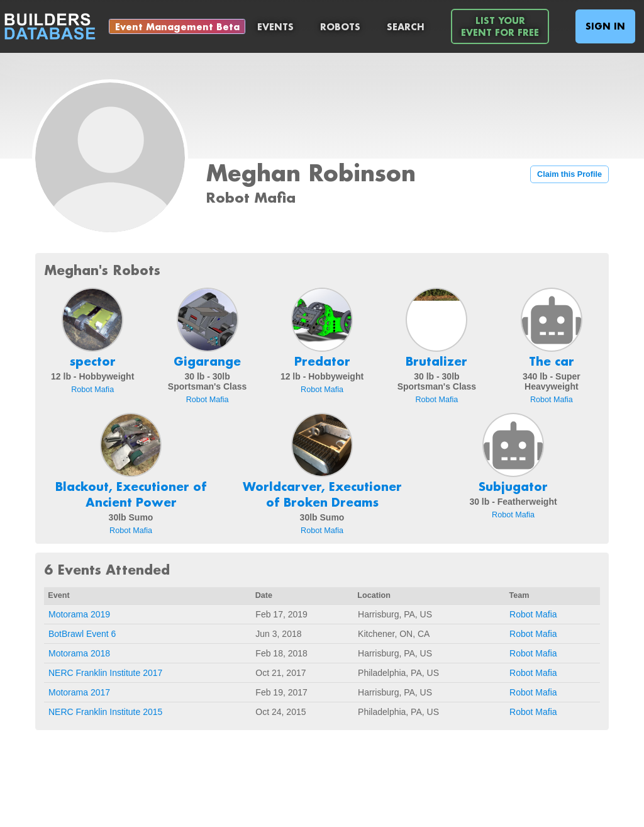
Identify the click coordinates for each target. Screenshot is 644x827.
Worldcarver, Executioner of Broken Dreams (322, 494)
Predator (322, 361)
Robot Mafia (92, 390)
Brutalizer (436, 361)
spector (93, 361)
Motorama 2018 (79, 653)
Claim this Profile (569, 174)
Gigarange (207, 361)
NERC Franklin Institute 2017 (105, 673)
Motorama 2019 (79, 614)
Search (406, 27)
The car (552, 361)
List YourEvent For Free (500, 26)
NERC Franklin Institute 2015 (105, 712)
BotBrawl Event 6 (82, 634)
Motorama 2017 (79, 692)
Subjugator (513, 487)
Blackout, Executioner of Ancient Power (131, 494)
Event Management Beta (177, 27)
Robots (340, 27)
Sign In (605, 26)
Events (275, 27)
